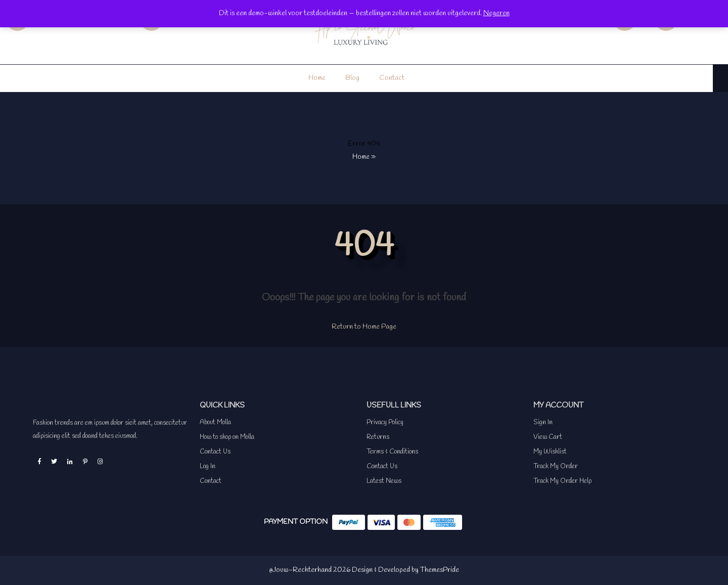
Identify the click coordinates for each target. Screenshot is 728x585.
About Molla (215, 422)
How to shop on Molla (227, 437)
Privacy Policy (385, 422)
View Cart (548, 437)
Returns (378, 437)
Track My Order (556, 466)
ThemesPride (439, 570)
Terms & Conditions (392, 452)
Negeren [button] (496, 13)
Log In (208, 466)
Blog (352, 78)
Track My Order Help (562, 481)
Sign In (543, 422)
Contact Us (215, 452)
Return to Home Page (364, 327)
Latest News (384, 481)
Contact (392, 78)
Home (317, 78)
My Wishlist (550, 452)
